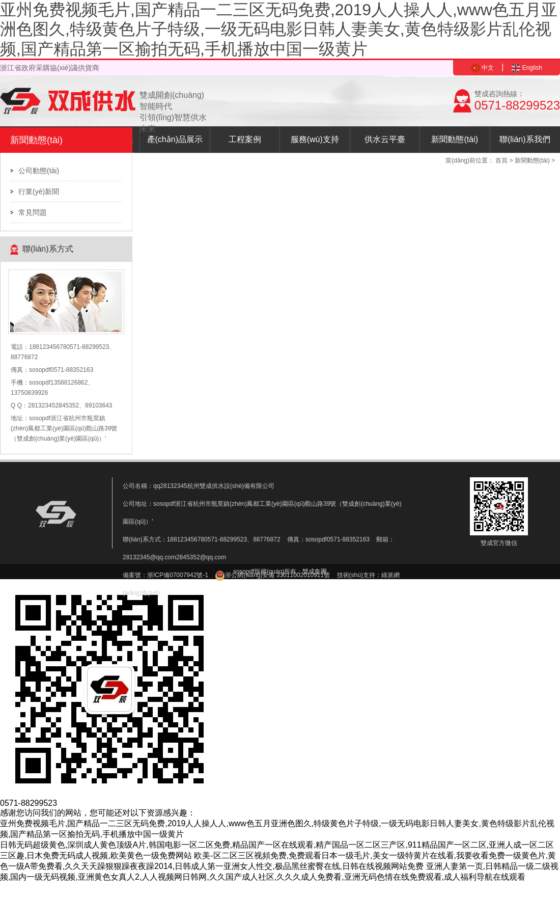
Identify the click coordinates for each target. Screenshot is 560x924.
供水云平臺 (385, 139)
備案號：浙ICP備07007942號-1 (165, 575)
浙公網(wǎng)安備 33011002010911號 (272, 575)
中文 (482, 68)
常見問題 (33, 212)
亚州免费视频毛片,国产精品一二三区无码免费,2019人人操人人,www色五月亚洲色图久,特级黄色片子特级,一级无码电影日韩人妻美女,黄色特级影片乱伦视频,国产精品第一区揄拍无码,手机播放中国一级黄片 (279, 29)
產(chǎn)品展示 (175, 139)
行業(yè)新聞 (39, 192)
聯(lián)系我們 (525, 139)
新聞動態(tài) (455, 139)
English (527, 68)
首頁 (501, 160)
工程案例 (245, 139)
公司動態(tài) (39, 171)
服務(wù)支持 (315, 139)
